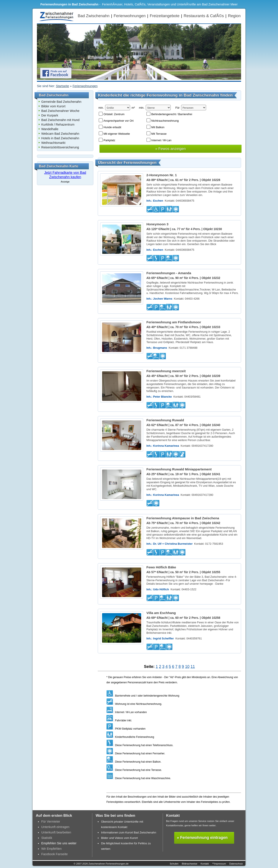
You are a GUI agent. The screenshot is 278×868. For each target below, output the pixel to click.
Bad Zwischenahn (94, 16)
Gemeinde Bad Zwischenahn (61, 102)
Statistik (47, 838)
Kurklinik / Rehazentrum (58, 124)
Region (234, 16)
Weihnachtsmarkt (53, 143)
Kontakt (205, 864)
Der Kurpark (50, 115)
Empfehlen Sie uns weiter (59, 843)
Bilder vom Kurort (53, 106)
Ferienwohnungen (130, 16)
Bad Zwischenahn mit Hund (60, 120)
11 (193, 667)
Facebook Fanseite (55, 854)
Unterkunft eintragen (55, 827)
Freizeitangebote (165, 16)
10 (187, 667)
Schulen (174, 864)
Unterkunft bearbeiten (56, 832)
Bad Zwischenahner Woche (60, 111)
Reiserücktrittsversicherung (60, 147)
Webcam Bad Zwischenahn (60, 134)
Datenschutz (236, 864)
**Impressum (219, 864)
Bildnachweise (190, 864)
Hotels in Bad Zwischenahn (60, 138)
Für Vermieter (51, 822)
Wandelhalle (50, 129)
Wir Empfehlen (51, 849)
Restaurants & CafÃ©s (204, 16)
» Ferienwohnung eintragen (202, 838)
